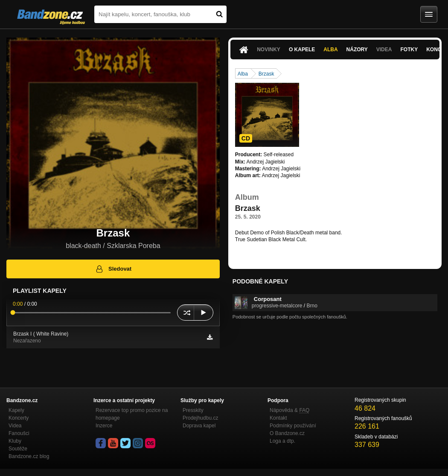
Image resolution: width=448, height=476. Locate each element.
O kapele (302, 50)
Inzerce (104, 426)
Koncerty (19, 418)
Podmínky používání (293, 426)
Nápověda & (289, 410)
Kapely (16, 410)
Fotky (409, 50)
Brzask (266, 74)
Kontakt (278, 418)
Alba (330, 50)
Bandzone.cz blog (29, 456)
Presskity (193, 410)
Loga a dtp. (282, 441)
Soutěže (18, 449)
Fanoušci (19, 433)
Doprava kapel (199, 426)
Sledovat (113, 269)
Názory (357, 50)
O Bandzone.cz (287, 433)
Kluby (15, 441)
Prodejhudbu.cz (200, 418)
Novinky (269, 50)
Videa (384, 50)
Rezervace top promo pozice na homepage (132, 414)
